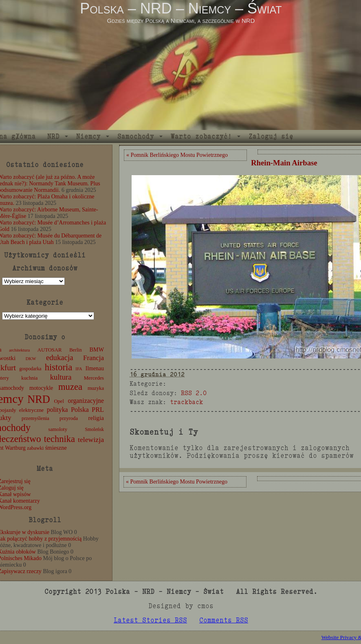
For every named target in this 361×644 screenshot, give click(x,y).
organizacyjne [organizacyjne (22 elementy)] (86, 401)
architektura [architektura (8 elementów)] (19, 350)
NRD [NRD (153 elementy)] (39, 399)
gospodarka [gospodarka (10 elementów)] (30, 369)
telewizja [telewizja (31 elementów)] (91, 440)
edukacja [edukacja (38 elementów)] (60, 357)
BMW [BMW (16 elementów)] (97, 349)
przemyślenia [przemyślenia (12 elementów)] (35, 418)
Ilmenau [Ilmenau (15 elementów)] (95, 368)
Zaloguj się (271, 136)
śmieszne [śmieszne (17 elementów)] (56, 448)
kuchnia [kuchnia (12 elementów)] (29, 378)
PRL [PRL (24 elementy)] (98, 410)
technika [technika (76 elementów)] (59, 439)
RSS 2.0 (194, 393)
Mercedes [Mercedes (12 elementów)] (94, 378)
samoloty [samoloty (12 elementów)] (58, 429)
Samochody (136, 136)
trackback (186, 402)
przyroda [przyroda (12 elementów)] (69, 418)
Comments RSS (224, 620)
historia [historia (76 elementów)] (59, 367)
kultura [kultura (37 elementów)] (61, 377)
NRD (53, 136)
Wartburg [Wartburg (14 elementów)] (15, 448)
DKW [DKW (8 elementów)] (31, 359)
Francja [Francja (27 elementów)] (94, 358)
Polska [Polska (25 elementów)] (80, 410)
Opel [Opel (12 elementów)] (59, 401)
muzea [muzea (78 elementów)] (70, 387)
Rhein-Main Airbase (284, 163)
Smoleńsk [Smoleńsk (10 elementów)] (94, 429)
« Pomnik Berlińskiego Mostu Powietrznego (177, 155)
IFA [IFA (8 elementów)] (79, 369)
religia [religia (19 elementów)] (96, 418)
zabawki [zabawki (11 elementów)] (35, 448)
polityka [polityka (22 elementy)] (57, 410)
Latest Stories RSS (150, 620)
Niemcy (88, 136)
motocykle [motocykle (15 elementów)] (41, 388)
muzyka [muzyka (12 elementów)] (96, 388)
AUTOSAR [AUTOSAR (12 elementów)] (50, 350)
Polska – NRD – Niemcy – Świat (181, 8)
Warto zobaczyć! (201, 136)
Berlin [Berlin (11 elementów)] (76, 350)
